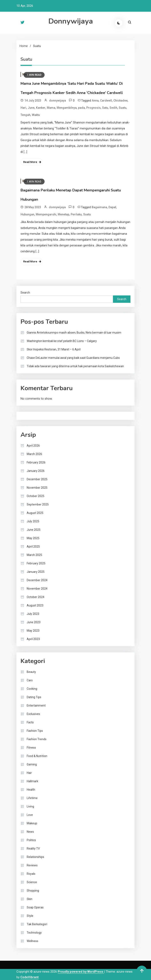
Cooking (32, 689)
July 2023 (33, 614)
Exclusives (33, 714)
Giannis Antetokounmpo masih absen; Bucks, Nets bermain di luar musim (74, 333)
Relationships (35, 857)
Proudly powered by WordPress (81, 972)
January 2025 (36, 572)
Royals (31, 874)
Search (25, 293)
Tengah (25, 115)
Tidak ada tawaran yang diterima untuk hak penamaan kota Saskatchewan (75, 366)
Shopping (33, 891)
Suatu (123, 108)
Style (30, 916)
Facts (30, 722)
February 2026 (36, 462)
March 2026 (34, 454)
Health (31, 790)
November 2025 (37, 488)
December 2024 (37, 580)
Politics (31, 840)
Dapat (112, 207)
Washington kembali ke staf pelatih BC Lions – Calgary (62, 341)
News (30, 832)
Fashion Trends (37, 739)
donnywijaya (58, 101)
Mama (51, 108)
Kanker (41, 108)
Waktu (36, 115)
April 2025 (33, 547)
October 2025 (36, 496)
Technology (34, 933)
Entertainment (36, 706)
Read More (30, 162)
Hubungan (27, 214)
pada (81, 108)
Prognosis (93, 108)
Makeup (32, 823)
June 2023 (34, 622)
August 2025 (35, 513)
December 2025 (37, 479)
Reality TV (33, 848)
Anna (95, 101)
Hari (23, 108)
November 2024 (37, 589)
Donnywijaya (71, 21)
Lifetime (32, 798)
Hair (29, 773)
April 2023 (33, 639)
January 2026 (36, 471)
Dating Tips (34, 697)
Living (30, 806)
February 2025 (36, 563)
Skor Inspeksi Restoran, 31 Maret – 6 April (54, 349)
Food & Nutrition (37, 756)
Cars (30, 680)
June (31, 108)
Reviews (32, 865)
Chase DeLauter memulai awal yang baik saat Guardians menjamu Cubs (73, 358)
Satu (105, 108)
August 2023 (35, 605)
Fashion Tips (35, 731)
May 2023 (33, 631)
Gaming (32, 764)
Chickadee (120, 101)
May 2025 (33, 538)
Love (30, 815)
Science (32, 882)
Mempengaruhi (46, 214)
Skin (29, 899)
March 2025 (34, 555)
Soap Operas (35, 907)
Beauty (31, 672)
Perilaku (76, 214)
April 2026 (33, 446)
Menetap (63, 214)
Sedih (113, 108)
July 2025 (33, 521)
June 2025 (34, 530)
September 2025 (38, 504)
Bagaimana (99, 207)
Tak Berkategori (37, 924)
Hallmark (32, 781)
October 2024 (36, 597)
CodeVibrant (29, 977)
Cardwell (106, 101)
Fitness (31, 748)
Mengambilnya (67, 108)
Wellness (32, 941)
